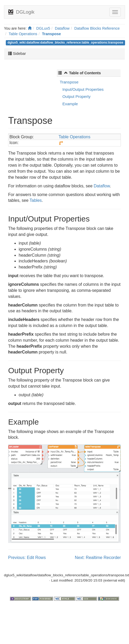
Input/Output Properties (83, 89)
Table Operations (23, 34)
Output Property (76, 96)
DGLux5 (43, 28)
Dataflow (62, 28)
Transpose (51, 34)
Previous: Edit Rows (27, 558)
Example (70, 104)
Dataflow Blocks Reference (97, 28)
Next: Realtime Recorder (98, 558)
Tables (36, 200)
